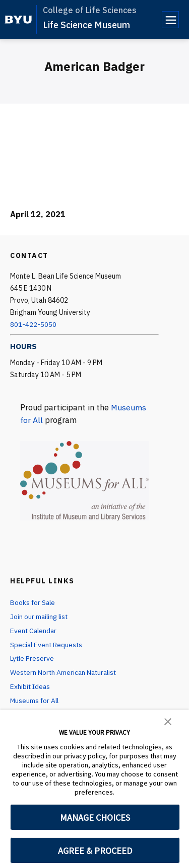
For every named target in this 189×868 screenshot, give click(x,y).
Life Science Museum (86, 25)
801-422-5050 (33, 324)
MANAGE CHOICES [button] (95, 817)
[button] (168, 721)
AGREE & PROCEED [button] (95, 851)
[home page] (18, 20)
